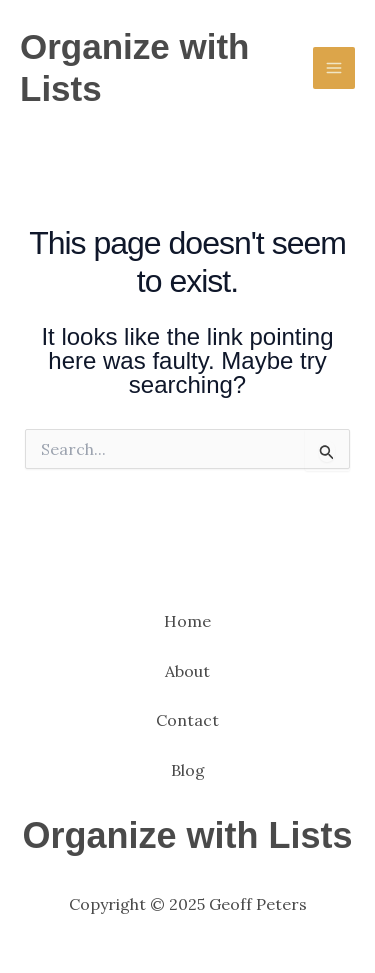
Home (187, 621)
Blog (188, 770)
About (187, 671)
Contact (187, 720)
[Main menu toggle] (334, 68)
